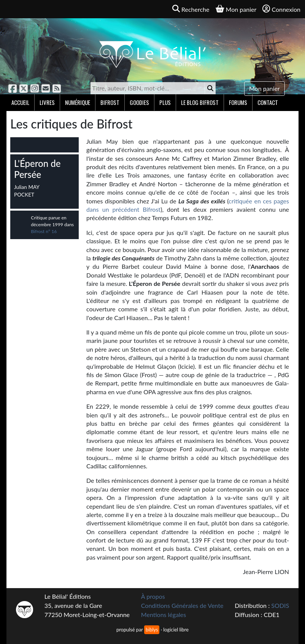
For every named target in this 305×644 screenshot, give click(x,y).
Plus (165, 102)
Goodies (139, 102)
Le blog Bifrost (200, 102)
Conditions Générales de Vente (182, 605)
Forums (238, 102)
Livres (47, 102)
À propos (153, 596)
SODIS (280, 605)
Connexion (281, 9)
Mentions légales (164, 615)
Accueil (20, 102)
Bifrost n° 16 (44, 231)
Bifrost (110, 102)
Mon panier (264, 88)
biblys (152, 630)
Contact (268, 102)
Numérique (78, 102)
